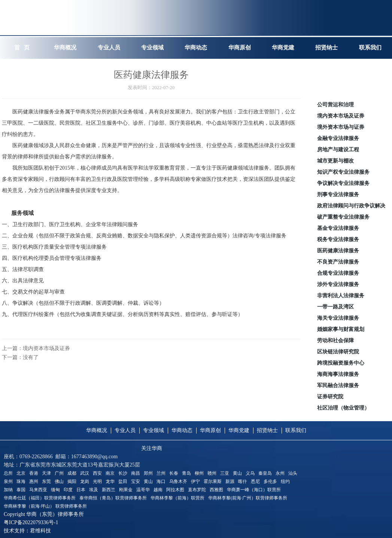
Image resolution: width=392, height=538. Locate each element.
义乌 (250, 473)
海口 (161, 481)
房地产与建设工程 (338, 150)
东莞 (46, 481)
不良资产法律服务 (338, 262)
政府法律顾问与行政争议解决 (351, 206)
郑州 (148, 473)
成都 (72, 473)
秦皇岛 (265, 473)
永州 (280, 473)
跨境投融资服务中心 (341, 363)
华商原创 (210, 430)
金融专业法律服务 (338, 138)
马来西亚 (38, 490)
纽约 (285, 481)
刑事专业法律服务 (338, 194)
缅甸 (55, 490)
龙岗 (85, 481)
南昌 (136, 473)
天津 (46, 473)
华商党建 (239, 430)
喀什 (243, 481)
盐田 (123, 481)
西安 (97, 473)
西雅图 (216, 490)
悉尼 (255, 481)
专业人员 (125, 430)
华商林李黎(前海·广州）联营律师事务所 (248, 498)
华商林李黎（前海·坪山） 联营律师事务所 (45, 506)
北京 (21, 473)
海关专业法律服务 (338, 318)
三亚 (225, 473)
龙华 (110, 481)
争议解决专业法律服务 (343, 183)
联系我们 (296, 430)
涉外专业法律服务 (338, 284)
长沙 (123, 473)
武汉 (85, 473)
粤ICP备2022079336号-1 (31, 522)
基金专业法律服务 (338, 228)
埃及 (94, 490)
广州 (59, 473)
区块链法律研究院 (338, 352)
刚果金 (126, 490)
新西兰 (109, 490)
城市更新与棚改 (335, 161)
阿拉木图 (175, 490)
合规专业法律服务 (338, 273)
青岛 (186, 473)
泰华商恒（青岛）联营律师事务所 (113, 498)
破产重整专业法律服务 (343, 217)
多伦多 (270, 481)
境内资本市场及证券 (341, 116)
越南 (158, 490)
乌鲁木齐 (178, 481)
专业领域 (154, 430)
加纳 (8, 490)
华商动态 (182, 430)
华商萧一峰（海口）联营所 (254, 490)
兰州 (161, 473)
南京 (110, 473)
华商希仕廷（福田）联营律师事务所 (40, 498)
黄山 (237, 473)
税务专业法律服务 (338, 239)
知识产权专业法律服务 (343, 172)
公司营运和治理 (335, 105)
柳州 (199, 473)
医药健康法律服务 (338, 251)
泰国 (21, 490)
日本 (81, 490)
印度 (68, 490)
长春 (174, 473)
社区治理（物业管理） (343, 408)
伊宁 (195, 481)
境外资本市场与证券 (341, 127)
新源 (230, 481)
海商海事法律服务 (338, 374)
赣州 (212, 473)
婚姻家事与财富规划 (341, 329)
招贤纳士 (267, 430)
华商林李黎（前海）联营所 (177, 498)
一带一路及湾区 (335, 307)
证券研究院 (330, 397)
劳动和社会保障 (335, 341)
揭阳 (72, 481)
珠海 (21, 481)
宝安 (136, 481)
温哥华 (143, 490)
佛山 (59, 481)
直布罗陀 (197, 490)
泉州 (8, 481)
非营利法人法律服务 (341, 296)
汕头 (293, 473)
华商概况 (97, 430)
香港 (34, 473)
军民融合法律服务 (338, 385)
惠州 (34, 481)
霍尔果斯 (213, 481)
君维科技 (40, 531)
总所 (8, 473)
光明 (97, 481)
